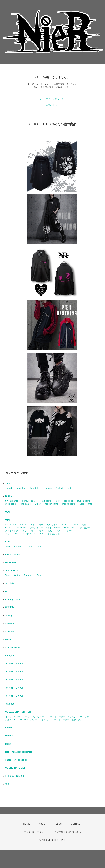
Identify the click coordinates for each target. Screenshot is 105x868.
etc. (42, 534)
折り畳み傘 (85, 528)
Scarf (65, 525)
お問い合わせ (52, 105)
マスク (59, 531)
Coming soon (13, 599)
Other (38, 504)
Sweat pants (12, 501)
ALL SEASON (13, 648)
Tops (8, 483)
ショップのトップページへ (52, 99)
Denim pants (69, 504)
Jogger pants (52, 504)
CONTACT (76, 824)
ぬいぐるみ (53, 525)
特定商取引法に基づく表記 (68, 832)
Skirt (58, 501)
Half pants (46, 501)
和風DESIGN (12, 571)
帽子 (41, 525)
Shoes (23, 525)
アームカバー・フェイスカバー (45, 528)
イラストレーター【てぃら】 (62, 717)
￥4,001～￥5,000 (14, 680)
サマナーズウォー (29, 720)
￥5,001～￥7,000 (14, 688)
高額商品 (10, 607)
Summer (10, 624)
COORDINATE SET (15, 768)
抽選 (7, 784)
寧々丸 (45, 720)
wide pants (11, 504)
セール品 (10, 583)
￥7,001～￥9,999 (14, 696)
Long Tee (21, 488)
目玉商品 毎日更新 (15, 776)
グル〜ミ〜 (11, 720)
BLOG (59, 824)
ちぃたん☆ (39, 717)
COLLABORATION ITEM (18, 712)
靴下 (33, 531)
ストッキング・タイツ (16, 531)
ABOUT (43, 824)
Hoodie (48, 488)
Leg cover (21, 528)
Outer (8, 512)
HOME (27, 824)
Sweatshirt (35, 488)
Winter (9, 640)
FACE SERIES (13, 554)
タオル (70, 531)
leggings (69, 501)
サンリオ (85, 717)
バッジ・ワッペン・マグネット (20, 534)
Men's (9, 744)
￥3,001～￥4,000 (14, 672)
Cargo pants (86, 504)
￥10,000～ (11, 704)
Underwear (70, 528)
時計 (84, 525)
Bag (33, 525)
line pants (26, 504)
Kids (8, 542)
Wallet (75, 525)
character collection (16, 760)
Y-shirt (60, 488)
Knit (69, 488)
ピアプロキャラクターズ (17, 717)
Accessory (11, 525)
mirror (8, 528)
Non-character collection (19, 752)
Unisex (9, 736)
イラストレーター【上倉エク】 (67, 720)
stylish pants (84, 501)
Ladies (9, 728)
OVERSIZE (11, 563)
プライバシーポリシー (35, 832)
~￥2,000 (10, 656)
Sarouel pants (29, 501)
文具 (50, 531)
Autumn (10, 632)
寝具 (42, 531)
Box (7, 591)
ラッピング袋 (54, 534)
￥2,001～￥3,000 (14, 664)
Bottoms (10, 496)
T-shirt (9, 488)
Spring (9, 615)
